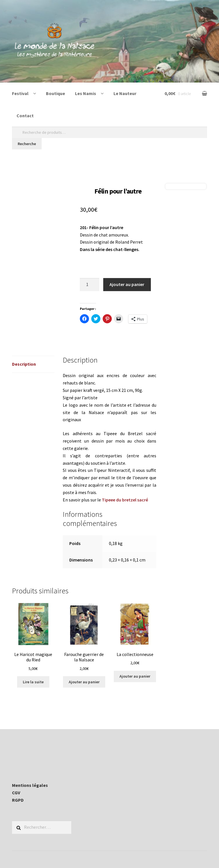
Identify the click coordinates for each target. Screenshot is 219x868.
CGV (16, 793)
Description (24, 364)
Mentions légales (30, 785)
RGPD (18, 800)
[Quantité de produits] (90, 285)
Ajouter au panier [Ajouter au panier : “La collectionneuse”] (135, 676)
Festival (20, 93)
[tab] (33, 364)
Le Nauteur (125, 93)
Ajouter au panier (127, 284)
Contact (25, 116)
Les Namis (86, 93)
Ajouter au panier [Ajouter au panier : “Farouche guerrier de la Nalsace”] (84, 682)
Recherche (27, 144)
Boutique (55, 93)
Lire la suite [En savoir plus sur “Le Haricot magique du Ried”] (33, 682)
